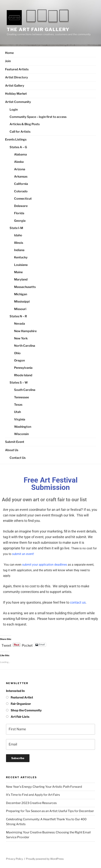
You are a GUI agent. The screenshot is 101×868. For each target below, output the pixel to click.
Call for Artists (20, 132)
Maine (18, 272)
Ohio (17, 353)
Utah (17, 412)
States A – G (18, 147)
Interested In (15, 691)
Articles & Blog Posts (25, 124)
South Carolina (25, 390)
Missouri (20, 309)
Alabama (20, 154)
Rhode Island (23, 375)
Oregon (19, 360)
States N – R (18, 316)
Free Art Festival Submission (51, 484)
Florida (19, 213)
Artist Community (18, 102)
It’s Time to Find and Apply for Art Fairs (33, 795)
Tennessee (21, 397)
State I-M (16, 228)
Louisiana (21, 265)
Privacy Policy (14, 859)
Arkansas (21, 177)
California (21, 184)
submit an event (23, 554)
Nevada (20, 324)
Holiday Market (16, 94)
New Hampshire (25, 331)
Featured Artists (17, 69)
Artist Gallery (15, 86)
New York (21, 338)
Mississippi (22, 302)
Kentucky (21, 257)
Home (9, 53)
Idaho (18, 235)
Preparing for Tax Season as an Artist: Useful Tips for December (50, 811)
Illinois (19, 243)
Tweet (6, 645)
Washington (23, 427)
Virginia (20, 419)
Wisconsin (21, 434)
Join (8, 61)
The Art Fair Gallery (38, 29)
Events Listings (16, 139)
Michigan (21, 294)
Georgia (20, 221)
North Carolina (25, 346)
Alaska (19, 162)
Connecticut (23, 199)
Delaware (21, 206)
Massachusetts (25, 287)
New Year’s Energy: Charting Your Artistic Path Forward (44, 787)
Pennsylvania (23, 368)
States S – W (19, 383)
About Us (12, 450)
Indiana (19, 250)
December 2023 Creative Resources (31, 803)
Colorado (21, 191)
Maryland (21, 279)
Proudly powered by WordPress (45, 859)
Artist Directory (17, 77)
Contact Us (18, 458)
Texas (18, 405)
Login (14, 110)
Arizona (20, 169)
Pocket (27, 645)
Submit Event (15, 442)
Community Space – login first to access (38, 117)
